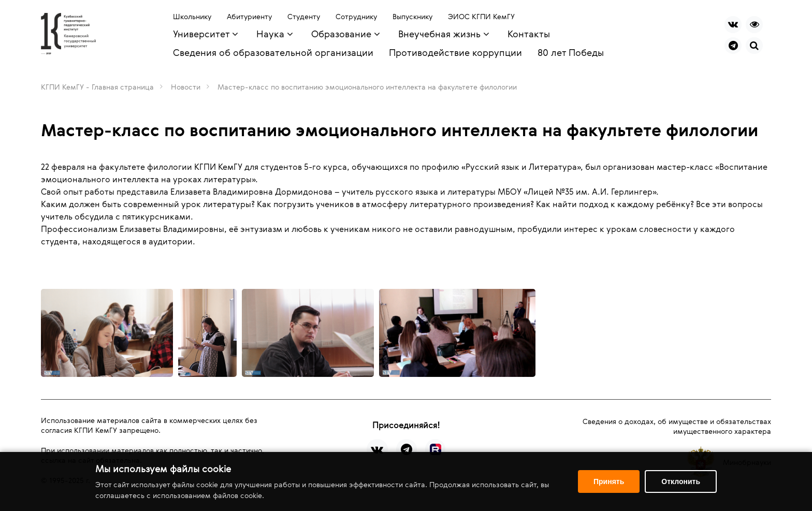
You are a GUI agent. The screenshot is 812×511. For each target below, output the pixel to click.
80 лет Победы (571, 52)
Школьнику (192, 16)
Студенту (304, 16)
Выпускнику (412, 16)
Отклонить (681, 481)
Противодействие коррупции (455, 52)
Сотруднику (356, 16)
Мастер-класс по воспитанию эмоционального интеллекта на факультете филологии (367, 87)
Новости (186, 87)
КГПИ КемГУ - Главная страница (97, 87)
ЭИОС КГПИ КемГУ (481, 16)
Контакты (529, 34)
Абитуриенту (249, 16)
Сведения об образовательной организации (273, 52)
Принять (609, 481)
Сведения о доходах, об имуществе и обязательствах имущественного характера (677, 426)
